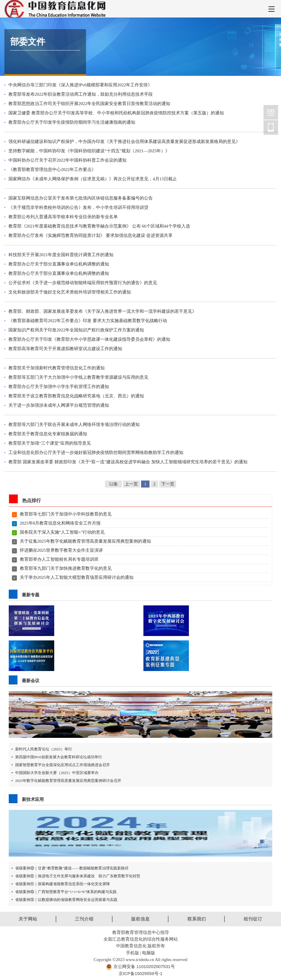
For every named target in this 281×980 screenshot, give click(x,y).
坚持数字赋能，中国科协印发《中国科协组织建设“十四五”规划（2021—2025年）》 (89, 151)
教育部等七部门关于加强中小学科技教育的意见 (66, 514)
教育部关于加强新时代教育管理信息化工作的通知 (57, 368)
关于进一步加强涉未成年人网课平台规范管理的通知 (59, 405)
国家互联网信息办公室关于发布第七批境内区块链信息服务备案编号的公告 (81, 198)
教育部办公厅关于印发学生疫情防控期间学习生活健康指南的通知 (72, 122)
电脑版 (149, 953)
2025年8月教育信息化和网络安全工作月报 (60, 523)
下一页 (168, 484)
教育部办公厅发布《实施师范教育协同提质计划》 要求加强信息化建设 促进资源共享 (91, 235)
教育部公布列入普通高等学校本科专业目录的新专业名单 (63, 217)
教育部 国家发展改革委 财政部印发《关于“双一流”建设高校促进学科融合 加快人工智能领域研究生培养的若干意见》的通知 (128, 462)
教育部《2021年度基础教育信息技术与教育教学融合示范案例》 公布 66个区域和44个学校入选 (99, 226)
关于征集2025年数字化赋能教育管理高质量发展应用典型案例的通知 (85, 541)
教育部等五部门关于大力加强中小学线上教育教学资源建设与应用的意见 (78, 377)
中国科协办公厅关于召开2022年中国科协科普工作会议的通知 (67, 160)
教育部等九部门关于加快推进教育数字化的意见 (66, 568)
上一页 (131, 484)
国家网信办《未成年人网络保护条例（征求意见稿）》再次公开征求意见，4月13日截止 (93, 179)
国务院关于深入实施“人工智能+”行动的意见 (62, 532)
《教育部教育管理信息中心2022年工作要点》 (52, 170)
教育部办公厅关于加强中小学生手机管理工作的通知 (59, 387)
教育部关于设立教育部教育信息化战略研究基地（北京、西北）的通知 (76, 396)
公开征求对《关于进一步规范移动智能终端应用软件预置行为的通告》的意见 (83, 283)
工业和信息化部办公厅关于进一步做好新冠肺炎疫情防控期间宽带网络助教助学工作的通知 (96, 453)
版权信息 (140, 919)
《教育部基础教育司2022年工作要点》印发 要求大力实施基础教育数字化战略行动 (88, 321)
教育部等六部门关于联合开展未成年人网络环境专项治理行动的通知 (74, 425)
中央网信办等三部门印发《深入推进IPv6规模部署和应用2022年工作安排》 (80, 85)
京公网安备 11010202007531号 (143, 966)
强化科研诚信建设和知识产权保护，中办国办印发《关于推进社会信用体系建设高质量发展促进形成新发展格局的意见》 (124, 142)
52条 (113, 484)
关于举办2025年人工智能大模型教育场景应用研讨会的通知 (77, 577)
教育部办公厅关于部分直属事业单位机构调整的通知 (59, 264)
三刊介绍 (84, 919)
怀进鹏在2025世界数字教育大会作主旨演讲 (61, 550)
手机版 (132, 953)
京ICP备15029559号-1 (140, 973)
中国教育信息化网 (271, 112)
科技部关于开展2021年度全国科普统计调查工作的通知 (61, 255)
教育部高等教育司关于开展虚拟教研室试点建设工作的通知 (65, 349)
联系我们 (197, 919)
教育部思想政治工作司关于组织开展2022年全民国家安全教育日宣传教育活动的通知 (89, 104)
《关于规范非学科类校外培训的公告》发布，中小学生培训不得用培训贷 (78, 207)
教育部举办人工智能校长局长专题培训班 (59, 559)
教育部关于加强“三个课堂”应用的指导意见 (50, 443)
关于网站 (28, 919)
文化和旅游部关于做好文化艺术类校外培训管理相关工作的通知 (70, 292)
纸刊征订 (253, 919)
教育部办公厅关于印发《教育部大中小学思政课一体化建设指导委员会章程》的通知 (89, 339)
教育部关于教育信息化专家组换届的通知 (48, 434)
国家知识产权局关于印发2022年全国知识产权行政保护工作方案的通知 (76, 330)
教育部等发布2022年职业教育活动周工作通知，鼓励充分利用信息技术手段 (81, 94)
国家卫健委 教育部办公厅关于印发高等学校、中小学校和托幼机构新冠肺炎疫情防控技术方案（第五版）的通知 (116, 113)
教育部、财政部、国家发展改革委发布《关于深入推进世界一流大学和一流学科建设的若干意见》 (102, 311)
